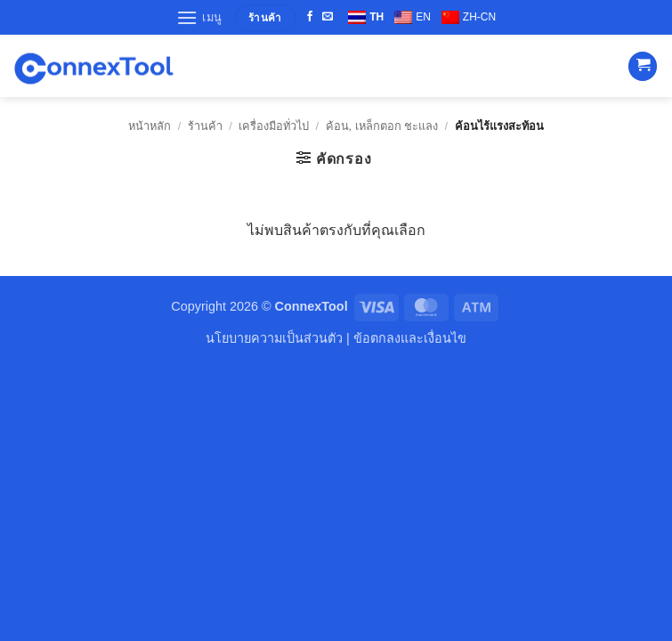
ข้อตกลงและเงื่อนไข (410, 338)
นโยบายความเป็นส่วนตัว (274, 338)
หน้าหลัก (150, 126)
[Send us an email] (328, 17)
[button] (199, 17)
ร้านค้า (205, 126)
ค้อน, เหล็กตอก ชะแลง (382, 126)
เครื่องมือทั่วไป (274, 126)
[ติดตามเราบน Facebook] (310, 17)
